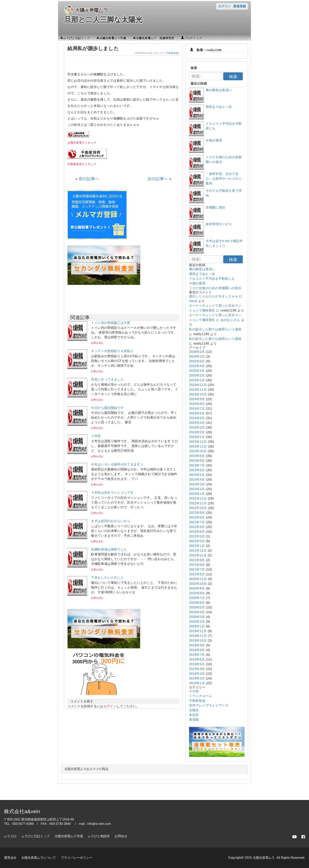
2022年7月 (197, 522)
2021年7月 (197, 569)
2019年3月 (197, 674)
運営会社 (10, 858)
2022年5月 (197, 532)
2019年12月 (198, 631)
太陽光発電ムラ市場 (113, 38)
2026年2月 (197, 356)
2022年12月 (198, 498)
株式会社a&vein (22, 811)
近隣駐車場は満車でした (109, 549)
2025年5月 (197, 361)
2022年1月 (197, 546)
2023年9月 (197, 456)
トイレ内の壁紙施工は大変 (111, 323)
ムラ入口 (10, 836)
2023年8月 (197, 461)
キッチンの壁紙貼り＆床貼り (112, 351)
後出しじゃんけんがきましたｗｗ (214, 296)
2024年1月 (197, 437)
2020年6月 (197, 603)
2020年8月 (197, 593)
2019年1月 (197, 683)
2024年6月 (197, 413)
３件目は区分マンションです (112, 493)
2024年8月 (197, 404)
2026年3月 (197, 352)
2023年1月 (197, 494)
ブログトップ (193, 38)
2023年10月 (198, 451)
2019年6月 (197, 659)
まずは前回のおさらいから (111, 521)
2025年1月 (197, 380)
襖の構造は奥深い (219, 90)
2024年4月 (197, 423)
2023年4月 (197, 480)
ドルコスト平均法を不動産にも (212, 279)
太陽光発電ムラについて (39, 858)
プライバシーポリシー (77, 858)
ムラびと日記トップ (76, 38)
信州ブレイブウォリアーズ (209, 705)
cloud (193, 301)
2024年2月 (197, 432)
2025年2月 (197, 375)
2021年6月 (197, 574)
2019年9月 (197, 645)
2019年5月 (197, 664)
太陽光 (194, 710)
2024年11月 (198, 390)
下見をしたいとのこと (107, 578)
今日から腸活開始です (107, 408)
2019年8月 (197, 650)
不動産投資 (172, 53)
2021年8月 (197, 565)
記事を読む (97, 343)
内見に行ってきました (107, 379)
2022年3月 (197, 536)
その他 (194, 691)
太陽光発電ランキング (82, 143)
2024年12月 (198, 385)
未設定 (194, 715)
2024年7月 (197, 409)
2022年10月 (198, 508)
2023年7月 (197, 465)
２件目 (96, 436)
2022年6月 (197, 527)
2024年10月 (198, 394)
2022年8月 (197, 517)
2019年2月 (197, 678)
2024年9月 (197, 399)
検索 (233, 77)
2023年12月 (198, 442)
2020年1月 (197, 626)
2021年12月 (198, 551)
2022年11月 (198, 503)
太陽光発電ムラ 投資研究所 (155, 38)
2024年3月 (197, 427)
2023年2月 (197, 489)
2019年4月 (197, 669)
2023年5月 (197, 475)
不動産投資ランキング (82, 164)
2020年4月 (197, 612)
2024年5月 (197, 418)
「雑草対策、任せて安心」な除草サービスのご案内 (224, 179)
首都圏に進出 (216, 207)
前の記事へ (89, 179)
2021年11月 (198, 555)
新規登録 (240, 6)
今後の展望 (214, 140)
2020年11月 (198, 579)
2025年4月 (197, 366)
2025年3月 (197, 371)
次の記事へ (158, 179)
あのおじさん (230, 320)
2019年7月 (197, 655)
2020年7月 (197, 598)
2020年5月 (197, 607)
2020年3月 (197, 617)
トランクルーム (200, 696)
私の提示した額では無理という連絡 (215, 329)
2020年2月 (197, 622)
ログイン (224, 6)
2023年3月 (197, 484)
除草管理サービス (219, 224)
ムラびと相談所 (99, 836)
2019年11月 (198, 636)
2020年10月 (198, 584)
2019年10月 (198, 640)
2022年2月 (197, 541)
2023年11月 (198, 446)
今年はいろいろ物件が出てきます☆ (117, 464)
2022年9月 (197, 513)
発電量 (194, 720)
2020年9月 (197, 588)
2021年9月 (197, 560)
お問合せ (121, 836)
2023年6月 (197, 470)
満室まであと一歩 (219, 107)
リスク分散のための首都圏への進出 (215, 288)
